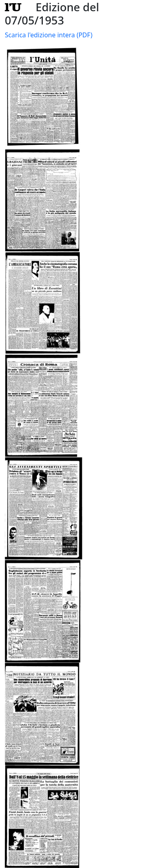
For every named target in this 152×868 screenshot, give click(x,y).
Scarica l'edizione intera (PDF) (49, 35)
